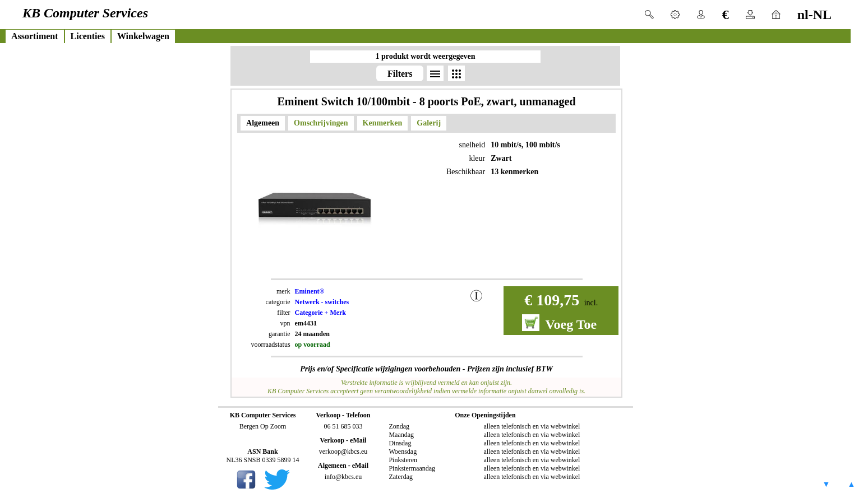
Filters (400, 74)
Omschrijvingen (321, 123)
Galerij (429, 123)
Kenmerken (383, 123)
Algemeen (263, 123)
